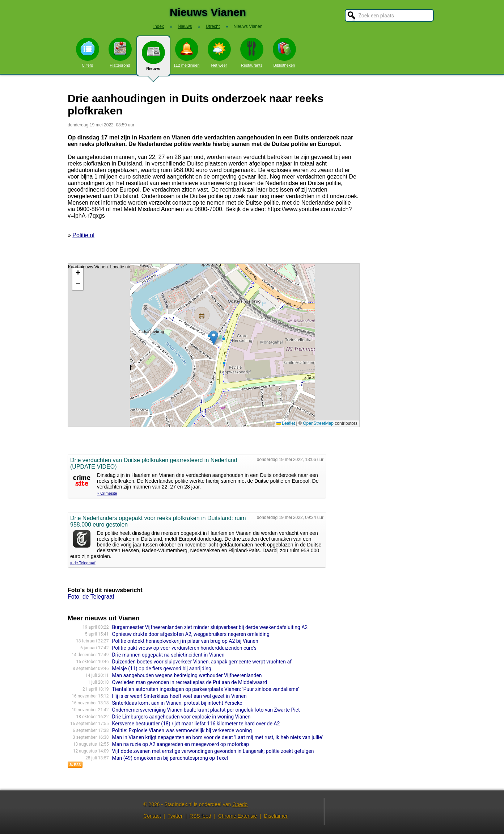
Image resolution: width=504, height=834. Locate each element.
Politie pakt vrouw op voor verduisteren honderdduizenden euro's (184, 648)
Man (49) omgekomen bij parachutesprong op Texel (170, 758)
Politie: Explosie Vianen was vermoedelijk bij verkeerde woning (182, 730)
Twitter (175, 816)
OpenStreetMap (318, 423)
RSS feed (200, 816)
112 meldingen (186, 53)
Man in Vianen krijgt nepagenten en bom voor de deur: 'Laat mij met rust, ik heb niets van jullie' (218, 737)
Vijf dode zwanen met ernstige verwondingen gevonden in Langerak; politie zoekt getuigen (213, 751)
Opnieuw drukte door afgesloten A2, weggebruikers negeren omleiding (191, 634)
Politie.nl (83, 235)
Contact (152, 816)
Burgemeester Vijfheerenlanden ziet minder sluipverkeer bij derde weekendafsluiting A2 (210, 627)
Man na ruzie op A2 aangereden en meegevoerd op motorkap (181, 744)
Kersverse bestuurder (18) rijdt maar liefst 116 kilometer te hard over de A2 (196, 724)
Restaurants (252, 53)
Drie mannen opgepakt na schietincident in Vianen (168, 655)
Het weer (219, 53)
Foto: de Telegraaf (91, 597)
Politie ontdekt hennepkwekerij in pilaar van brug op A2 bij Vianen (185, 641)
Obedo (240, 804)
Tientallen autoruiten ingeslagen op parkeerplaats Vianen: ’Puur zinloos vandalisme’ (206, 689)
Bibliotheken (284, 53)
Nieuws (153, 59)
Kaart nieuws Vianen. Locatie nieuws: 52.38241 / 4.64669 (213, 345)
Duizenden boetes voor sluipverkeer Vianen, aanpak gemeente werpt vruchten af (202, 662)
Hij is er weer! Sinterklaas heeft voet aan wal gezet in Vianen (179, 696)
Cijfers (88, 53)
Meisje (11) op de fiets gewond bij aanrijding (162, 669)
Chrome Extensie (238, 816)
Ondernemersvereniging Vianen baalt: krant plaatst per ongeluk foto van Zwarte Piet (206, 710)
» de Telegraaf (83, 563)
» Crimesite (107, 493)
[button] (214, 338)
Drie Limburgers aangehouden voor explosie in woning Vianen (181, 717)
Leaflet (286, 423)
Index (159, 26)
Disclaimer (276, 816)
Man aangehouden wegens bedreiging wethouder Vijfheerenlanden (187, 675)
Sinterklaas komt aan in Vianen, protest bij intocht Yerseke (177, 703)
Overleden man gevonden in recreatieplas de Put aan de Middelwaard (190, 682)
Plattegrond (120, 53)
